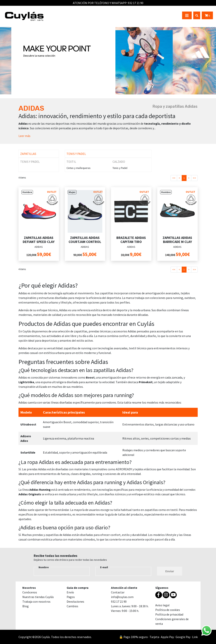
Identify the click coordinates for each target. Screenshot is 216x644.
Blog (26, 606)
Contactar (118, 592)
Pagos (71, 597)
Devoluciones (75, 601)
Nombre (44, 567)
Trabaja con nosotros (36, 601)
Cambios (72, 606)
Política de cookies (168, 610)
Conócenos (30, 592)
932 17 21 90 (136, 3)
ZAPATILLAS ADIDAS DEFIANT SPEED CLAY (39, 240)
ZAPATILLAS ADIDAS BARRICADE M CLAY (177, 240)
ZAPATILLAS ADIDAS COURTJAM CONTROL (85, 240)
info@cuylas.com (122, 597)
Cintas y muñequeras (79, 168)
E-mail (104, 567)
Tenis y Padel (120, 168)
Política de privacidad (169, 614)
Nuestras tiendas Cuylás (38, 597)
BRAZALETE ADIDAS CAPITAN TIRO (131, 240)
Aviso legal (162, 605)
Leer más (24, 136)
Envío (70, 592)
